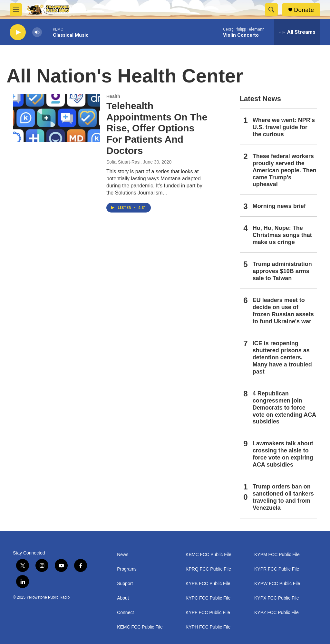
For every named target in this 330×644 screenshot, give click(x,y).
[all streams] (297, 32)
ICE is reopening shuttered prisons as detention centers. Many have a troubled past (282, 357)
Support (125, 584)
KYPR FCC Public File (277, 569)
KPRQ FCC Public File (208, 569)
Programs (127, 569)
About (123, 598)
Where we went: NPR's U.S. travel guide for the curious (284, 127)
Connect (125, 613)
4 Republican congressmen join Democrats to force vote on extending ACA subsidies (284, 408)
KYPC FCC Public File (208, 598)
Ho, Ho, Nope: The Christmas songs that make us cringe (282, 235)
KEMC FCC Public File (140, 627)
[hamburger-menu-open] (16, 10)
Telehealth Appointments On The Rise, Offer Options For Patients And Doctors (157, 128)
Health (113, 96)
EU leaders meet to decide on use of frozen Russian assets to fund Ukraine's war (283, 311)
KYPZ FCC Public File (277, 613)
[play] (18, 32)
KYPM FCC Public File (277, 555)
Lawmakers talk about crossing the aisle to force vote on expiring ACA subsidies (283, 454)
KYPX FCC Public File (277, 598)
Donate (304, 10)
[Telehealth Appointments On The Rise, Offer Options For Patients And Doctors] (56, 118)
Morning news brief (279, 206)
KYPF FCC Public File (208, 613)
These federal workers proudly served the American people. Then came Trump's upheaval (285, 170)
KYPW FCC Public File (277, 584)
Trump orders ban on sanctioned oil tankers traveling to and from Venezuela (283, 497)
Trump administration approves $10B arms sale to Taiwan (282, 271)
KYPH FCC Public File (208, 627)
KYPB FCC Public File (208, 584)
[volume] (37, 32)
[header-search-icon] (271, 10)
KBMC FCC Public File (209, 555)
